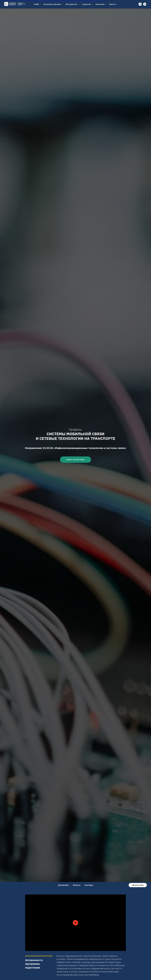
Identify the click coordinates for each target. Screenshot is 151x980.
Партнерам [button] (100, 4)
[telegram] (145, 4)
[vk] (140, 4)
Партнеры (89, 885)
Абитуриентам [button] (71, 4)
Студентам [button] (86, 4)
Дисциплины (63, 885)
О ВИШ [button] (36, 4)
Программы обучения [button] (52, 4)
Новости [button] (113, 4)
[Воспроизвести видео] (75, 923)
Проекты (77, 885)
